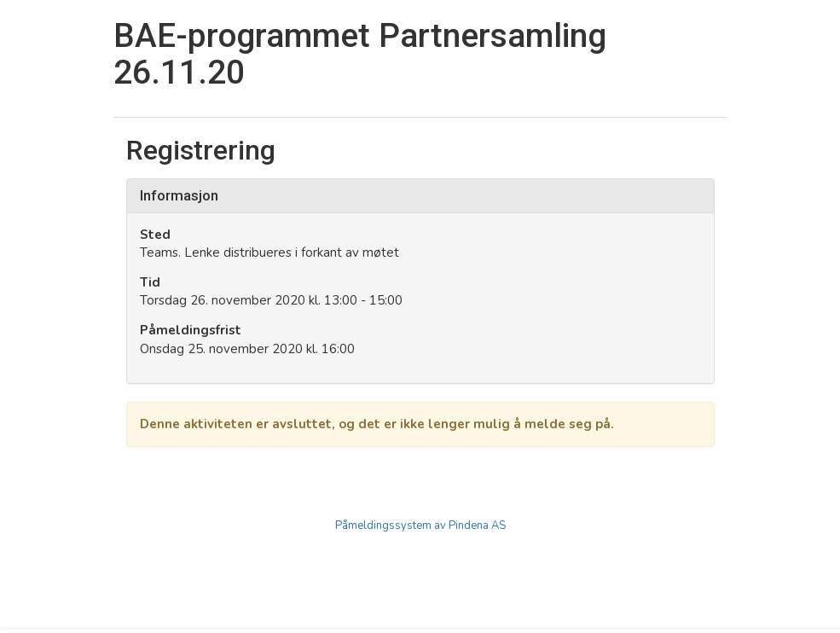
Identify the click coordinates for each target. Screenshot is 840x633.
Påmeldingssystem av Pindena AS (420, 526)
